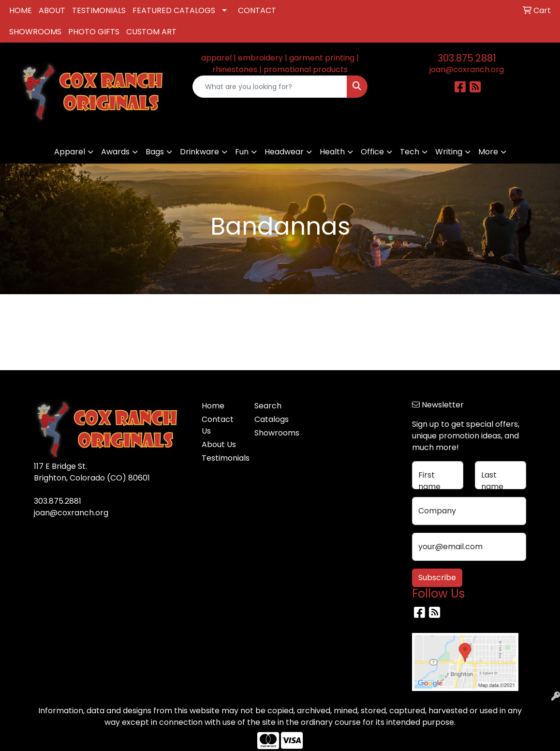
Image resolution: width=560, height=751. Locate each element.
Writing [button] (449, 152)
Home (213, 406)
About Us (219, 444)
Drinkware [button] (199, 152)
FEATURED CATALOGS (174, 10)
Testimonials (222, 458)
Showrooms (275, 433)
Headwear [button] (284, 152)
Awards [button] (115, 152)
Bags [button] (155, 152)
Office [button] (372, 152)
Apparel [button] (70, 152)
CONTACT (257, 10)
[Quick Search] (270, 87)
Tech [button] (410, 152)
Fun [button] (242, 152)
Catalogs (272, 419)
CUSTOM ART (151, 32)
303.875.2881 (467, 58)
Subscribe (437, 578)
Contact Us (218, 425)
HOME (21, 10)
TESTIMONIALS (99, 10)
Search (268, 406)
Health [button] (332, 152)
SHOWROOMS (35, 32)
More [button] (488, 152)
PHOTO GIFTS (94, 32)
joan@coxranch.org (467, 69)
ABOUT (52, 10)
